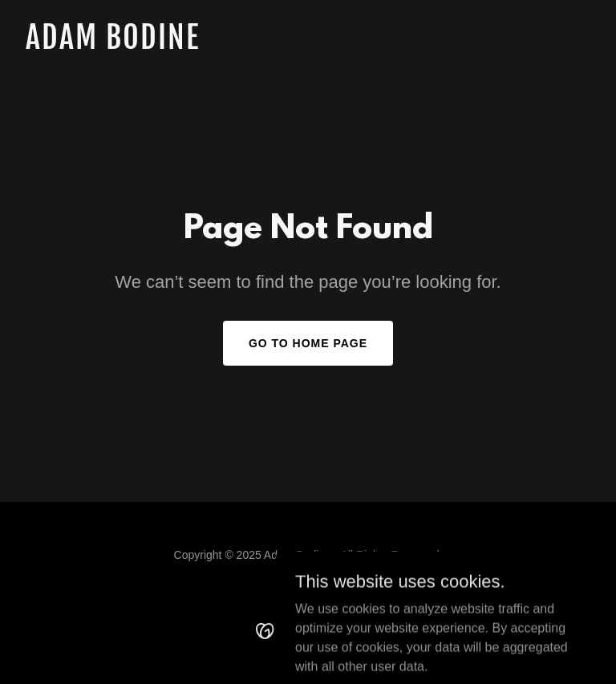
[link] (113, 45)
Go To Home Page (308, 343)
